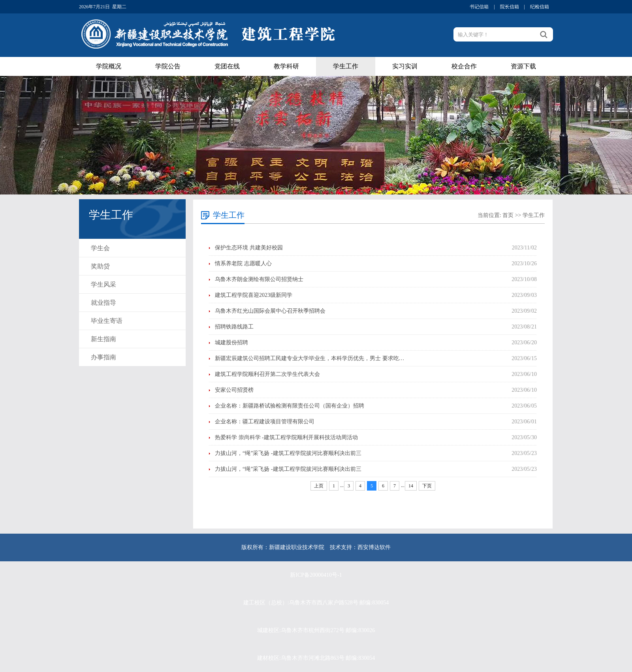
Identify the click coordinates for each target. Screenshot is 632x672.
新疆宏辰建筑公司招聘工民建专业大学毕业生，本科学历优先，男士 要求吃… (310, 358)
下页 (427, 486)
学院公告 (168, 66)
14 (411, 486)
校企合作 (464, 66)
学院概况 (109, 66)
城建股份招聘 (231, 343)
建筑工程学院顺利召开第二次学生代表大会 (267, 374)
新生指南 (103, 339)
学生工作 (346, 66)
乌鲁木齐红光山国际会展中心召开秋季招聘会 (270, 311)
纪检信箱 (540, 7)
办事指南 (103, 357)
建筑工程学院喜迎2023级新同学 (254, 295)
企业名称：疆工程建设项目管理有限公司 (265, 422)
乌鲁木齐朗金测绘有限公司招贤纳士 (259, 279)
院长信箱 (510, 7)
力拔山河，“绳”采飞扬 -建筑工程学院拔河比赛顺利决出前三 (288, 453)
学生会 (100, 248)
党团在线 (227, 66)
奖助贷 (100, 266)
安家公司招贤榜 (234, 390)
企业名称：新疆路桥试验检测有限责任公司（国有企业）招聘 (290, 406)
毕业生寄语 (107, 321)
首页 (508, 215)
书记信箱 (479, 7)
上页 (319, 486)
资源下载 (523, 66)
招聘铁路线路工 (234, 327)
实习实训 (405, 66)
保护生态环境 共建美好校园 (249, 248)
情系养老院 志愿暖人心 (243, 263)
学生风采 (103, 284)
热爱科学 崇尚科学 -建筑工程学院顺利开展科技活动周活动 (286, 437)
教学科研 (286, 66)
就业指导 (103, 303)
